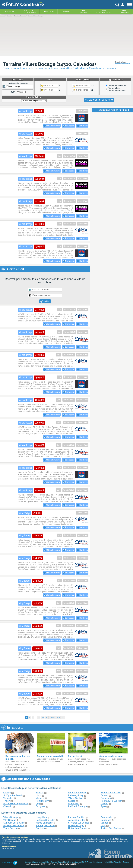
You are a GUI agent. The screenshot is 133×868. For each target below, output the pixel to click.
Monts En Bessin (45, 823)
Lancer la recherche (99, 100)
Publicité (107, 862)
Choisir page (55, 717)
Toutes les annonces (116, 85)
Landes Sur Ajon (77, 817)
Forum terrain (76, 756)
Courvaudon (107, 817)
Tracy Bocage (11, 828)
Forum (8, 11)
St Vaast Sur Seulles (79, 823)
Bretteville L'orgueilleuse (16, 804)
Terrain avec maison (116, 91)
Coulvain (40, 828)
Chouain (8, 806)
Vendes (105, 823)
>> (63, 717)
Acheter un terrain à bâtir (51, 756)
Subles (72, 801)
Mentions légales (57, 862)
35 (38, 717)
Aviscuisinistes (124, 11)
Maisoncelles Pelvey (14, 826)
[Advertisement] (67, 36)
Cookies (126, 862)
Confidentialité (116, 862)
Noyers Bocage (76, 826)
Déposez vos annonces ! (112, 110)
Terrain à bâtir (113, 88)
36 (43, 717)
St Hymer (41, 806)
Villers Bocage (11, 817)
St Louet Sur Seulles (14, 823)
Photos (48, 11)
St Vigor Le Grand (13, 795)
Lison (39, 795)
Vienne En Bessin (77, 793)
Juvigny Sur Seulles (111, 828)
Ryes (103, 806)
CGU (84, 862)
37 (47, 717)
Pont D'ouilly (42, 801)
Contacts (28, 862)
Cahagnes (106, 820)
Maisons (40, 798)
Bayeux (40, 793)
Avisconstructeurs (104, 11)
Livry (103, 826)
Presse (90, 862)
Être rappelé (68, 126)
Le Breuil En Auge (78, 806)
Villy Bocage (10, 820)
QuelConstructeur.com (123, 64)
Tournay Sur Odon (45, 826)
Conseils (66, 11)
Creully (7, 793)
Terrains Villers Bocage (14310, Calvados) (49, 64)
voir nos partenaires (8, 848)
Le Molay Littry (76, 795)
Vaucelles (8, 798)
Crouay (104, 795)
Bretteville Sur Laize (111, 793)
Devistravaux (84, 11)
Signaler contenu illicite (41, 862)
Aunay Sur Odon (77, 820)
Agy (38, 804)
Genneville (74, 804)
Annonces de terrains (111, 756)
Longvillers (41, 817)
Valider (45, 301)
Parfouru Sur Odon (46, 820)
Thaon (7, 801)
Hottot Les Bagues (78, 828)
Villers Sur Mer (76, 798)
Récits (29, 11)
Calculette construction (72, 862)
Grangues (106, 798)
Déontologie (98, 862)
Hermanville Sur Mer (111, 801)
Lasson (104, 804)
